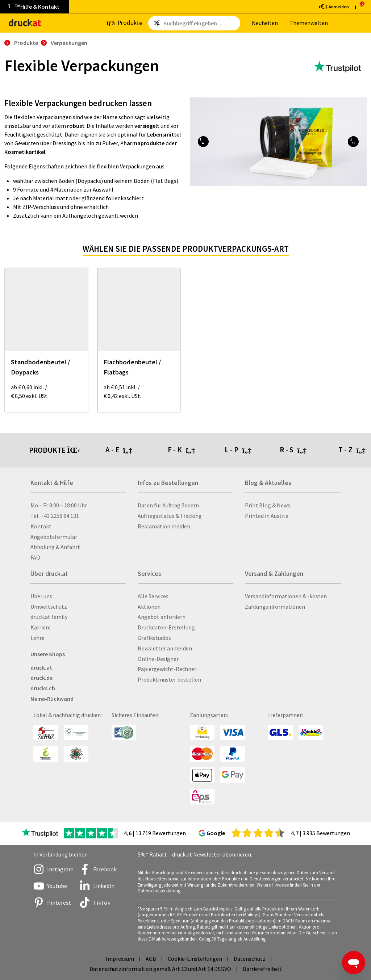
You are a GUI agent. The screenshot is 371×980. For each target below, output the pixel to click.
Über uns (41, 596)
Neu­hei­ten (265, 23)
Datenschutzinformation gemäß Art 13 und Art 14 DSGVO (160, 969)
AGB (151, 959)
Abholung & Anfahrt (55, 547)
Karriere (41, 627)
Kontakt (41, 526)
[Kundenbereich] (333, 7)
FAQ (35, 557)
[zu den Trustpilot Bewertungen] (337, 67)
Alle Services (153, 596)
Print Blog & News (268, 505)
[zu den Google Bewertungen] (258, 833)
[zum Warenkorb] (359, 7)
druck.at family (49, 617)
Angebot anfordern (162, 617)
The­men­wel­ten (309, 23)
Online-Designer (158, 659)
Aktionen (149, 607)
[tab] (137, 450)
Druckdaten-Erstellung (166, 627)
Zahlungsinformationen (275, 607)
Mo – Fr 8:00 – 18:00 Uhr (59, 505)
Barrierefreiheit (262, 969)
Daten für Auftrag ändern (168, 505)
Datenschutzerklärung (159, 891)
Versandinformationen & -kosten (286, 596)
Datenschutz (250, 959)
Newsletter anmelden (165, 648)
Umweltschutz (49, 607)
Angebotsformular (54, 537)
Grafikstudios (154, 638)
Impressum (120, 959)
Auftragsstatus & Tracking (170, 516)
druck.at (41, 667)
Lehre (37, 638)
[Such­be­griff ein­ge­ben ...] (200, 23)
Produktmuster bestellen (169, 679)
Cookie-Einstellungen (195, 959)
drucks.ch (43, 688)
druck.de (41, 678)
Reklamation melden (164, 526)
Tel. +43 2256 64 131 (55, 516)
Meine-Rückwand (52, 699)
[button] (203, 142)
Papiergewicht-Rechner (167, 669)
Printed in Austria (267, 516)
